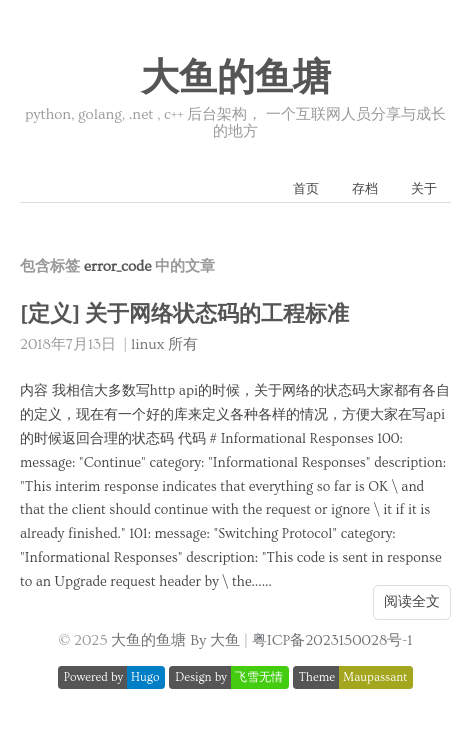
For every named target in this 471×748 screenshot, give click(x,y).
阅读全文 (412, 602)
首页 (306, 189)
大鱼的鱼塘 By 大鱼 (175, 640)
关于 (424, 189)
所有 (183, 344)
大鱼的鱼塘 (236, 79)
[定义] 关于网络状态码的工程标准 (184, 314)
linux (148, 344)
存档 (365, 189)
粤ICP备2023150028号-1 (332, 640)
